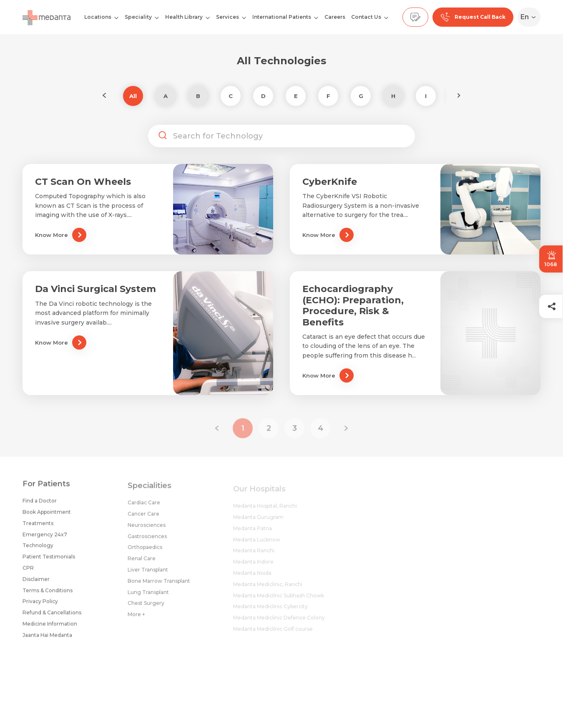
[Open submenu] (157, 17)
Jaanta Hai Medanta (47, 639)
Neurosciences (147, 530)
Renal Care (142, 563)
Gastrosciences (147, 541)
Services (227, 17)
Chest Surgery (146, 608)
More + (136, 619)
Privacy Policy (40, 605)
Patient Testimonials (49, 560)
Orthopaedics (145, 552)
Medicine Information (50, 627)
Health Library (184, 17)
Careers (335, 17)
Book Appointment (47, 515)
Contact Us (366, 17)
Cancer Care (143, 519)
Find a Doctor (40, 504)
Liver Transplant (148, 575)
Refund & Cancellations (52, 616)
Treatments (38, 527)
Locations (98, 17)
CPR (28, 571)
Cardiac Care (144, 508)
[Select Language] (531, 17)
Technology (38, 549)
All (133, 96)
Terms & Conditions (48, 594)
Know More (61, 235)
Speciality (138, 17)
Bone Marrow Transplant (159, 586)
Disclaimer (36, 583)
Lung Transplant (148, 597)
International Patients (282, 17)
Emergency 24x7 (45, 538)
